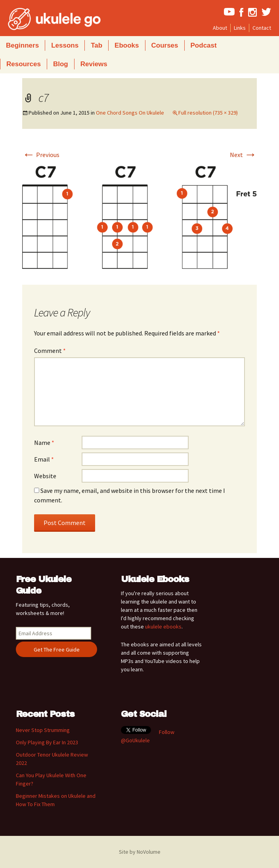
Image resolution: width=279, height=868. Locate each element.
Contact (262, 28)
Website (45, 476)
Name (44, 443)
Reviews (94, 64)
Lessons (65, 45)
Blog (61, 64)
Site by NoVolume (140, 852)
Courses (165, 45)
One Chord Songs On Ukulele (130, 113)
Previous (41, 155)
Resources (24, 64)
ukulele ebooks (163, 627)
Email (44, 459)
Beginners (22, 45)
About (220, 28)
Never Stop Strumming (43, 730)
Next (243, 155)
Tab (97, 45)
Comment (50, 351)
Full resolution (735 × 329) (208, 113)
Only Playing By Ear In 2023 (47, 742)
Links (240, 28)
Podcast (204, 45)
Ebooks (127, 45)
